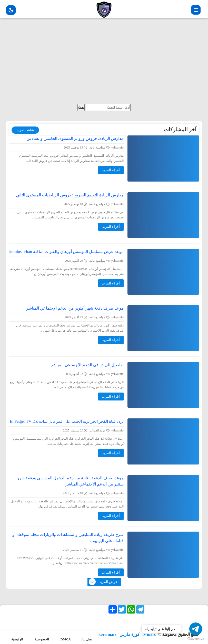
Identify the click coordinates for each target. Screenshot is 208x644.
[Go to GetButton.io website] (196, 639)
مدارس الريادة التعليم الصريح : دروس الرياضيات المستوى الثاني (70, 195)
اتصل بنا (88, 639)
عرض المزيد (103, 582)
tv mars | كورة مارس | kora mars (128, 634)
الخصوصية (42, 639)
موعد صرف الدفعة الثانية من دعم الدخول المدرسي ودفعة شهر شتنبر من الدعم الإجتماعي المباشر (70, 481)
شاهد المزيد (25, 130)
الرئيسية (17, 639)
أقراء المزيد (111, 170)
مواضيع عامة (100, 147)
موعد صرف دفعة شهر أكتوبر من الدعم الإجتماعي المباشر (75, 308)
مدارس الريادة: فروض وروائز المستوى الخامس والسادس (75, 138)
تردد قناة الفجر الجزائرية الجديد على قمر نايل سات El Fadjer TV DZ (67, 421)
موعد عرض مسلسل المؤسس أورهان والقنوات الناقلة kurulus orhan (66, 252)
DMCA (66, 639)
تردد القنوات (100, 430)
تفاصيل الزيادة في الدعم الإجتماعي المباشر (87, 365)
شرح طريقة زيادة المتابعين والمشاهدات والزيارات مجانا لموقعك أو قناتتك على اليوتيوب (68, 538)
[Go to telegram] (196, 629)
